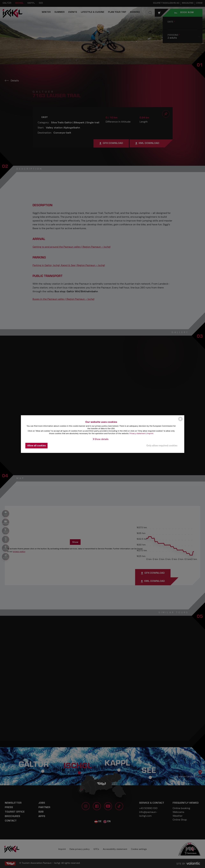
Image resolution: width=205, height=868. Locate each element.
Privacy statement (138, 433)
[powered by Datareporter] (180, 421)
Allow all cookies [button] (37, 446)
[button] (100, 439)
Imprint (150, 433)
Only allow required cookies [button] (162, 446)
